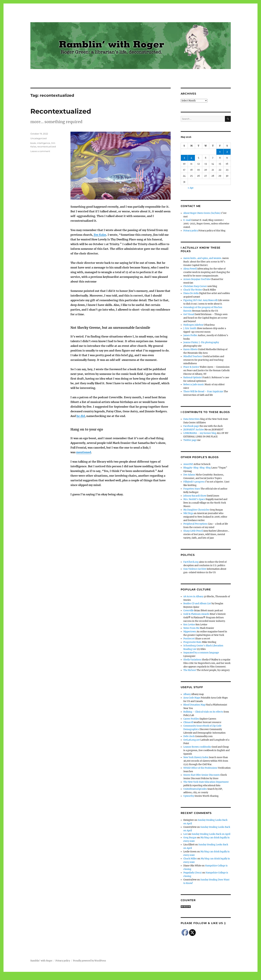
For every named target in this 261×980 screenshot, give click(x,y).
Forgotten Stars (192, 489)
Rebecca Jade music (194, 384)
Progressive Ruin (192, 642)
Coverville (189, 611)
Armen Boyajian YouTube (197, 279)
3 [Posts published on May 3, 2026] (184, 158)
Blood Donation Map (194, 705)
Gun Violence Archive (195, 569)
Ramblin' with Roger (41, 961)
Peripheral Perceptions (195, 524)
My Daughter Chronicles (196, 510)
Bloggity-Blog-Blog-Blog (197, 468)
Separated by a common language (201, 653)
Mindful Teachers (193, 356)
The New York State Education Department (206, 782)
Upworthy (189, 796)
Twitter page (190, 440)
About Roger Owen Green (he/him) (202, 213)
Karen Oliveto (190, 349)
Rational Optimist (193, 377)
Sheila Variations (192, 660)
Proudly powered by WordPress (90, 961)
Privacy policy (191, 231)
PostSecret (189, 639)
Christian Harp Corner (195, 286)
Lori (186, 834)
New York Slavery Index (196, 757)
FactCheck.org (191, 562)
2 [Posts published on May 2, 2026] (227, 152)
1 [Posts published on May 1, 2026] (220, 152)
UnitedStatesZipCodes (195, 789)
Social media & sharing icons (112, 978)
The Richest (190, 670)
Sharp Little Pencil (193, 531)
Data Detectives (192, 419)
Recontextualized (61, 111)
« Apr (191, 188)
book (33, 143)
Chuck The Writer (193, 290)
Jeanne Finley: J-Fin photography (201, 342)
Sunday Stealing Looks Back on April (211, 834)
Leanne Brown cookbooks (197, 747)
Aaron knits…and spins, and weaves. (203, 258)
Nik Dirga (188, 513)
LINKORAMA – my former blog (200, 433)
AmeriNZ (188, 464)
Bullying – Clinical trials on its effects (203, 712)
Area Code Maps (192, 698)
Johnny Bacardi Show (195, 496)
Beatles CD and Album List (197, 604)
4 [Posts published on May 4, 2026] (191, 158)
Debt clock (189, 736)
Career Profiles (191, 719)
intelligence (43, 143)
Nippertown (190, 632)
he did (81, 416)
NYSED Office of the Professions (200, 768)
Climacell (188, 722)
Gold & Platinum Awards (196, 614)
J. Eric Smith (190, 328)
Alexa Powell (190, 269)
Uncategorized (38, 138)
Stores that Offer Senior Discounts (202, 775)
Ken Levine (189, 625)
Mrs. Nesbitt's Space (194, 499)
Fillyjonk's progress (194, 482)
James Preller (190, 335)
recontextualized (47, 147)
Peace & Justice (191, 367)
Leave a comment (40, 151)
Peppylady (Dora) (193, 873)
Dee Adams (189, 475)
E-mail (187, 220)
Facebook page (191, 426)
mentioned (84, 452)
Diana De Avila (191, 293)
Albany (187, 694)
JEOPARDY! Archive (194, 430)
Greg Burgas (190, 838)
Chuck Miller (190, 859)
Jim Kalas (100, 235)
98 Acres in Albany (193, 597)
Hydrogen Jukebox (193, 325)
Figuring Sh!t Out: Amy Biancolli (200, 300)
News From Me (191, 628)
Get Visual (189, 314)
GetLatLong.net (192, 740)
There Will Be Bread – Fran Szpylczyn (203, 392)
